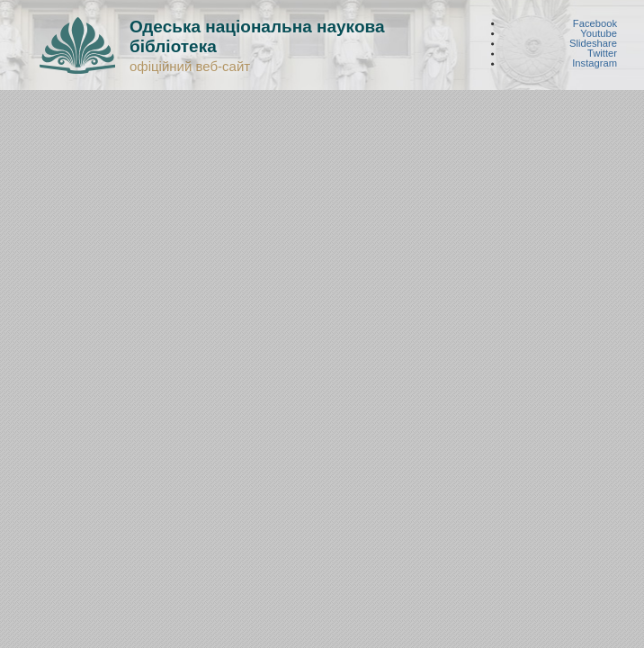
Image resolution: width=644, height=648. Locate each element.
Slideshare (593, 44)
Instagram (595, 63)
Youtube (599, 33)
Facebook (595, 23)
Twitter (602, 54)
